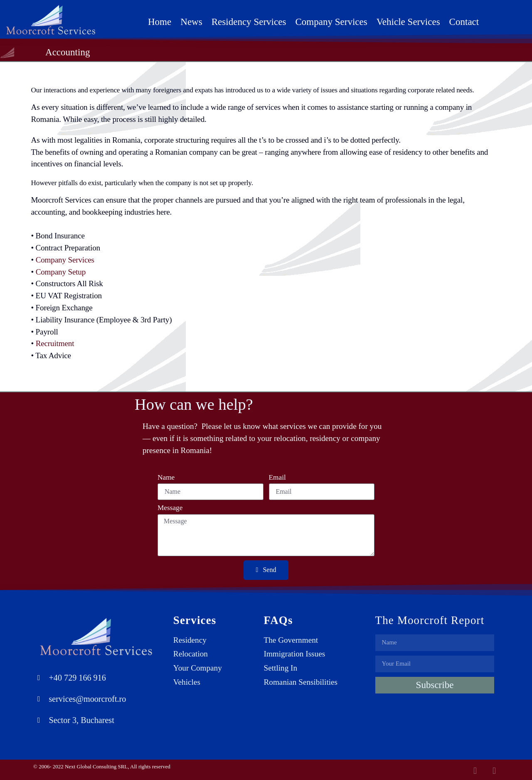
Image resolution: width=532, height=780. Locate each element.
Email (277, 478)
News (191, 22)
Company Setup (61, 272)
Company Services (331, 22)
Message (170, 508)
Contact (464, 22)
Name (166, 478)
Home (160, 22)
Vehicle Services (408, 22)
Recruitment (55, 343)
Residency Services (249, 22)
